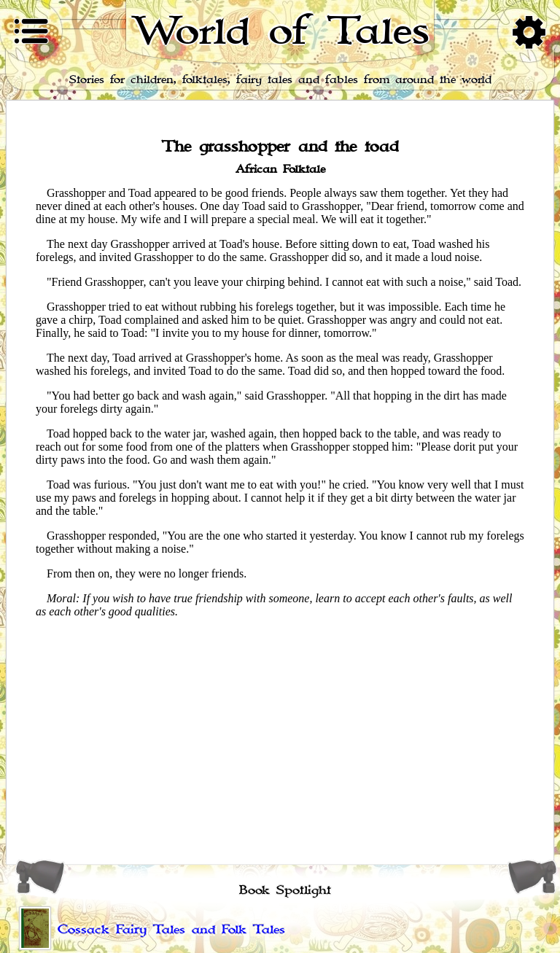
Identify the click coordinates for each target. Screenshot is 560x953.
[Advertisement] (280, 732)
